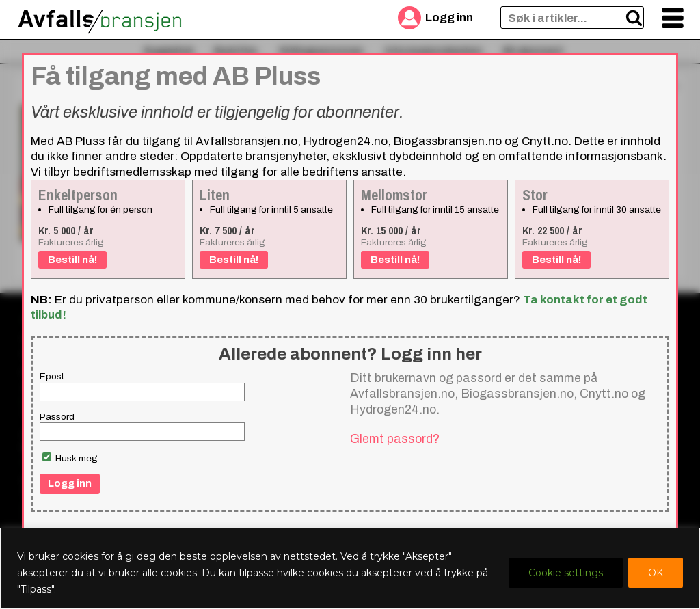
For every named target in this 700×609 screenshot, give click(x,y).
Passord (57, 417)
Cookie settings (566, 573)
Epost (52, 376)
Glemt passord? (395, 439)
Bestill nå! (72, 260)
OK (656, 573)
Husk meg (70, 458)
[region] (350, 568)
